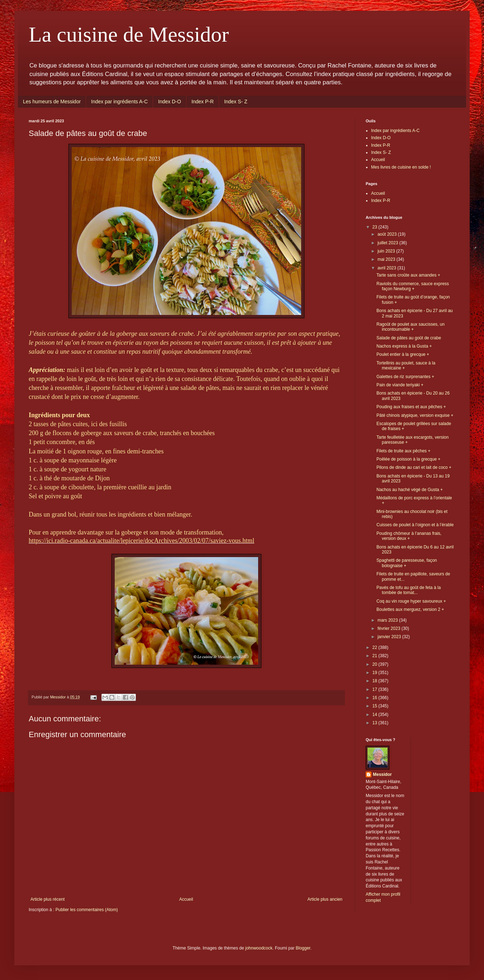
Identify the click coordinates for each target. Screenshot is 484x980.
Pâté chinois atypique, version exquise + (415, 415)
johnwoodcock (259, 948)
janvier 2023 (390, 637)
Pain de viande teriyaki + (400, 385)
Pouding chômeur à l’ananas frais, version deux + (409, 536)
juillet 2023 (388, 243)
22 (376, 647)
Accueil (186, 899)
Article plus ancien (325, 899)
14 (376, 715)
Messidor (382, 774)
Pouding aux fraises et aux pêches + (411, 407)
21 (376, 656)
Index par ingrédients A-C (119, 102)
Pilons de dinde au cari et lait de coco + (414, 467)
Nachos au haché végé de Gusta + (410, 490)
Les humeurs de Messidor (52, 102)
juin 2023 (387, 251)
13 (376, 723)
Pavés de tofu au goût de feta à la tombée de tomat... (409, 590)
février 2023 (390, 628)
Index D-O (170, 102)
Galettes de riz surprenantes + (405, 377)
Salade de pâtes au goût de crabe (409, 338)
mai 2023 (387, 259)
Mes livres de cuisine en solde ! (401, 167)
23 (376, 227)
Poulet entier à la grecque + (403, 354)
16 (376, 698)
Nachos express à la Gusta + (404, 346)
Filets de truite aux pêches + (403, 451)
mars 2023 (388, 620)
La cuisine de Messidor (129, 34)
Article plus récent (48, 899)
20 (376, 664)
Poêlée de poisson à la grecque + (408, 459)
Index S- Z (236, 102)
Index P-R (203, 102)
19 (376, 673)
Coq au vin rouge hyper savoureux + (411, 601)
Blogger (303, 948)
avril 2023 (387, 268)
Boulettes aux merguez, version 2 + (410, 609)
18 (376, 681)
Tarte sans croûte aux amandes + (408, 275)
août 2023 (388, 234)
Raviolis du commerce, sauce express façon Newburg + (413, 286)
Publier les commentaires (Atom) (87, 910)
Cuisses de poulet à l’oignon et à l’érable (415, 525)
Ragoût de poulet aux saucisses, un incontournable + (411, 327)
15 (376, 706)
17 (376, 689)
